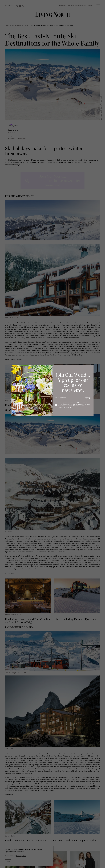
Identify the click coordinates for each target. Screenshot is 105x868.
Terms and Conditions (75, 404)
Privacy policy (62, 404)
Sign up (88, 398)
